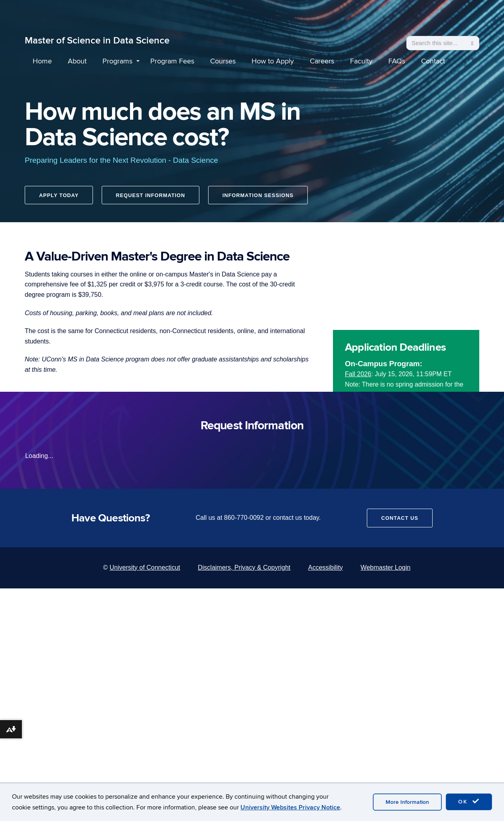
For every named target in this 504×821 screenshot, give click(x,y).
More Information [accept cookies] (407, 802)
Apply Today (59, 197)
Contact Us (400, 518)
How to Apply (273, 61)
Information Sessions (260, 197)
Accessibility (326, 567)
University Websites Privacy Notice (290, 807)
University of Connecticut (145, 567)
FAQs (397, 61)
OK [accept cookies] (469, 801)
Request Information (152, 197)
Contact (433, 61)
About (77, 61)
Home (42, 61)
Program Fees (172, 61)
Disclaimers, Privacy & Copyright (244, 567)
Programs (117, 61)
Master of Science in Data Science (97, 40)
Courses (223, 61)
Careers (322, 61)
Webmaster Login (385, 567)
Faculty (361, 61)
